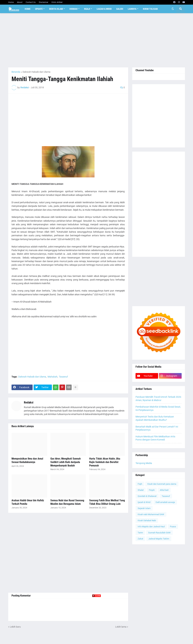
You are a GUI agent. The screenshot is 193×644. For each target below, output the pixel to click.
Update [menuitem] (39, 9)
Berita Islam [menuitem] (56, 9)
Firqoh (152, 490)
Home (11, 2)
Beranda (16, 72)
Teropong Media (144, 463)
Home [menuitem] (28, 9)
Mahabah (53, 377)
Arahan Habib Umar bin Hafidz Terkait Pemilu (28, 502)
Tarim (140, 533)
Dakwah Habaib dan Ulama (36, 72)
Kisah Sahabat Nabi (147, 520)
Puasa (173, 527)
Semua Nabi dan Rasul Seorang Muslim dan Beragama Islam (67, 502)
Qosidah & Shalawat (147, 496)
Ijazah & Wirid (144, 502)
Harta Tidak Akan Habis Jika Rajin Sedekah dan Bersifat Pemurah (105, 462)
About (20, 2)
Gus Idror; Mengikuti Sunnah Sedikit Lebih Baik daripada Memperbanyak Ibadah (66, 462)
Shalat (141, 490)
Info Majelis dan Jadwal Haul (151, 527)
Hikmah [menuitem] (74, 9)
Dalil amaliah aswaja (165, 502)
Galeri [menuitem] (120, 9)
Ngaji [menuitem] (87, 9)
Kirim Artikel (57, 2)
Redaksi (29, 402)
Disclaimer (44, 2)
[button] (173, 9)
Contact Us (31, 2)
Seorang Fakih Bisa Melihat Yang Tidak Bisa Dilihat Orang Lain (107, 502)
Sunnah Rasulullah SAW (159, 533)
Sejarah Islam (144, 508)
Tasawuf (63, 377)
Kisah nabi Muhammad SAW (151, 514)
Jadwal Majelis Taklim (159, 539)
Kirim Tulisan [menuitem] (150, 9)
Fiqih (140, 484)
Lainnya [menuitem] (132, 9)
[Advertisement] (97, 40)
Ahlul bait (164, 490)
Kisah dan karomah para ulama (162, 484)
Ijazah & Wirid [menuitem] (104, 9)
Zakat (140, 539)
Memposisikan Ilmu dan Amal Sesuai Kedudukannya (27, 460)
